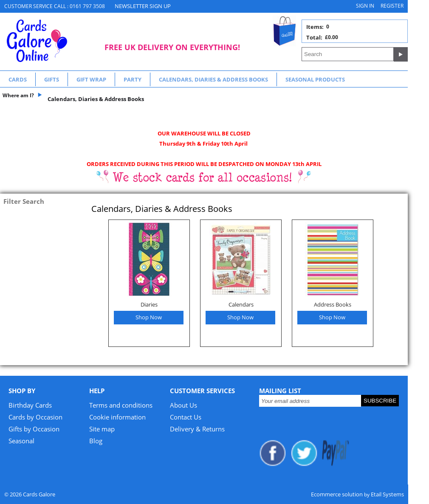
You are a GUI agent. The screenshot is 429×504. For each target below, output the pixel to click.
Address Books (333, 304)
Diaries (149, 304)
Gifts (52, 79)
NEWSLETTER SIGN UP (143, 6)
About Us (183, 405)
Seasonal (21, 441)
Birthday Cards (30, 405)
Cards (18, 79)
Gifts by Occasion (34, 429)
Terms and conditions (121, 405)
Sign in (365, 6)
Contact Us (186, 417)
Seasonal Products (315, 79)
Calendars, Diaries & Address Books (213, 79)
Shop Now (149, 317)
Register (392, 6)
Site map (102, 429)
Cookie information (117, 417)
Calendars (241, 304)
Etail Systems (387, 494)
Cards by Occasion (35, 417)
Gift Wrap (91, 79)
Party (133, 79)
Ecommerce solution (337, 494)
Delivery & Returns (197, 429)
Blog (96, 441)
